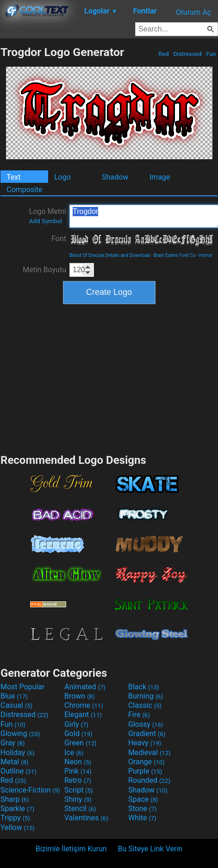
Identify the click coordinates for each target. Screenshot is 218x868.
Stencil (80, 809)
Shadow (115, 177)
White (142, 818)
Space (143, 799)
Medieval (149, 752)
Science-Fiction (30, 790)
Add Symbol (46, 221)
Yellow (18, 827)
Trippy (15, 818)
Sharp (15, 799)
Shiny (78, 799)
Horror (206, 255)
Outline (19, 771)
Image (160, 177)
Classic (145, 705)
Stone (142, 809)
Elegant (83, 715)
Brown (79, 696)
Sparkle (17, 809)
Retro (78, 780)
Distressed (187, 54)
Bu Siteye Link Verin (150, 849)
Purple (145, 771)
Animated (85, 687)
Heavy (145, 743)
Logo (62, 177)
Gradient (147, 734)
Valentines (86, 818)
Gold (78, 734)
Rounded (149, 780)
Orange (146, 762)
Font (59, 239)
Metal (15, 762)
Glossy (146, 724)
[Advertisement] (109, 378)
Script (79, 790)
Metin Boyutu (44, 270)
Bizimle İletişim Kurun (71, 849)
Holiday (18, 752)
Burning (146, 696)
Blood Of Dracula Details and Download (110, 255)
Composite (25, 190)
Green (81, 743)
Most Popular (23, 687)
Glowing (20, 734)
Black (144, 687)
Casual (16, 705)
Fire (139, 715)
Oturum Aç (193, 12)
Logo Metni (48, 216)
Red (164, 54)
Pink (78, 771)
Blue (14, 696)
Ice (74, 752)
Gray (12, 743)
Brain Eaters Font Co (175, 255)
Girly (76, 724)
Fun (211, 54)
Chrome (84, 705)
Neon (78, 762)
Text (13, 177)
